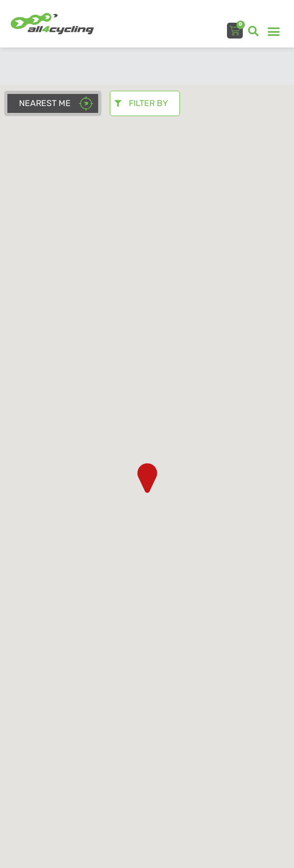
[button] (253, 31)
